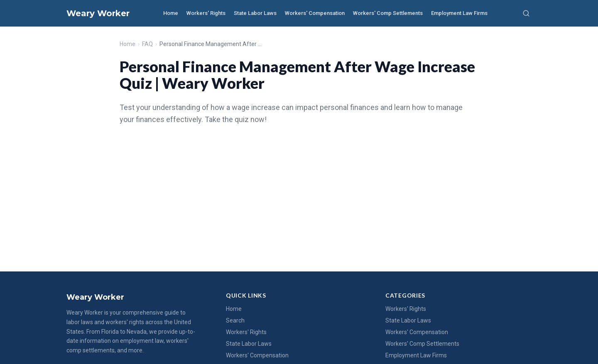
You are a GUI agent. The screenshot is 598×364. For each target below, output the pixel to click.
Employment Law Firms (459, 13)
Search (235, 320)
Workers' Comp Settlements (388, 13)
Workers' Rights (206, 13)
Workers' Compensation (315, 13)
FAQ (147, 44)
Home (171, 13)
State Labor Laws (255, 13)
